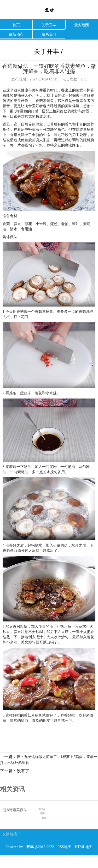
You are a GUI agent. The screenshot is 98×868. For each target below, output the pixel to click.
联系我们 (49, 34)
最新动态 (16, 34)
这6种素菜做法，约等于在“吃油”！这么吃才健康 (20, 810)
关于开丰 (49, 25)
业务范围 (82, 25)
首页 (16, 25)
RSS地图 (64, 847)
